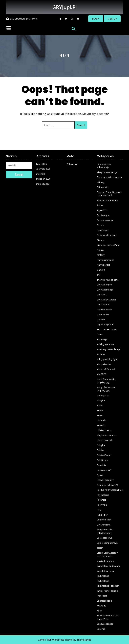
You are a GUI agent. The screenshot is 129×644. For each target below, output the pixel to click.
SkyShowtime (104, 525)
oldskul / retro (104, 430)
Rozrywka (102, 505)
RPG (99, 510)
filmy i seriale (103, 265)
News (100, 415)
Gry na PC (102, 295)
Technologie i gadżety (108, 586)
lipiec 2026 (41, 164)
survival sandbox (106, 561)
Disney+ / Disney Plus (108, 245)
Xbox (99, 611)
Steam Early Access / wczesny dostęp (107, 554)
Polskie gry (102, 460)
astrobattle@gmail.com (22, 19)
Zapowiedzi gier (105, 624)
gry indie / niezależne (108, 280)
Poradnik (101, 465)
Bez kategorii (103, 215)
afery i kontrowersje (107, 172)
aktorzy (101, 182)
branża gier (103, 230)
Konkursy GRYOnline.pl (109, 349)
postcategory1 (104, 470)
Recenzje (101, 500)
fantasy (101, 255)
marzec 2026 (43, 184)
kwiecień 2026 (43, 179)
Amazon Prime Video (107, 200)
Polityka (101, 445)
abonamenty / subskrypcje (104, 166)
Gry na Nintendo (105, 290)
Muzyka (101, 400)
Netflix (100, 410)
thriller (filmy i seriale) (108, 591)
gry (98, 275)
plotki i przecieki (105, 440)
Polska (100, 450)
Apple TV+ (102, 210)
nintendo (101, 420)
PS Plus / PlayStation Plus (110, 490)
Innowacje (102, 339)
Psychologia (103, 495)
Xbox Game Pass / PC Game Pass (108, 617)
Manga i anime (104, 364)
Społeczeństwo (105, 538)
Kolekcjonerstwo (105, 344)
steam (100, 548)
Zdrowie (101, 629)
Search (81, 125)
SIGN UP (112, 19)
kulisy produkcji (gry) (107, 359)
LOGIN (96, 19)
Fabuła (100, 250)
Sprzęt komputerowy (107, 543)
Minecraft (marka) (106, 369)
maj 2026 (41, 174)
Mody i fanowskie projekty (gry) (106, 389)
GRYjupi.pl (64, 7)
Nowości (101, 425)
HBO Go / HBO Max (106, 329)
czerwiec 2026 (43, 169)
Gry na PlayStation (106, 300)
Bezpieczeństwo (105, 220)
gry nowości (103, 314)
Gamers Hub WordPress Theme (55, 640)
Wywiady (101, 606)
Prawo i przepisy (105, 480)
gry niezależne (104, 310)
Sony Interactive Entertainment (105, 531)
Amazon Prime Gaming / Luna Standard (109, 194)
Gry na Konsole (105, 285)
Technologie (103, 581)
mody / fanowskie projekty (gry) (106, 381)
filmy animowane (105, 260)
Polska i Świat (104, 455)
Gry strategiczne (105, 324)
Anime (100, 205)
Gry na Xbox (103, 304)
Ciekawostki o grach (107, 235)
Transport (102, 596)
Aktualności (103, 187)
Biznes (100, 225)
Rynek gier (102, 515)
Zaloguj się (72, 164)
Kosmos (101, 354)
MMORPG (102, 374)
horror (100, 334)
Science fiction (104, 520)
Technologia (103, 576)
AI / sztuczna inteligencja (109, 177)
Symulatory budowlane (109, 566)
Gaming (101, 270)
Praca (100, 475)
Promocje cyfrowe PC (107, 485)
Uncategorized (104, 601)
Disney (100, 240)
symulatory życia (105, 571)
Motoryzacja (103, 396)
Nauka (100, 405)
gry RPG (101, 319)
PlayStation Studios (107, 435)
